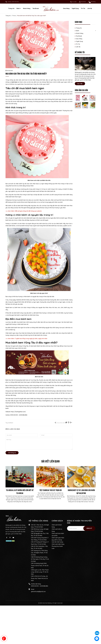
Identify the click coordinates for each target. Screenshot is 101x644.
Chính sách (57, 521)
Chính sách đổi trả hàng (57, 530)
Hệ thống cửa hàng (38, 521)
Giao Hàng (79, 39)
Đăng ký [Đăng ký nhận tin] (89, 528)
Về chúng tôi (80, 52)
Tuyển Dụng (79, 41)
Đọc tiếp (80, 84)
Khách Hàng (80, 33)
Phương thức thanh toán (57, 547)
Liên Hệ (78, 47)
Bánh (78, 31)
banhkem (11, 423)
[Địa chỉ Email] (81, 528)
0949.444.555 (15, 2)
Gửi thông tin (12, 453)
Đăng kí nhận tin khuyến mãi (79, 522)
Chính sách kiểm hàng (58, 544)
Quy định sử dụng (57, 540)
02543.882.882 (44, 586)
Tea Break (79, 36)
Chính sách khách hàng (57, 526)
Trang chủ (79, 28)
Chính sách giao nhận (58, 538)
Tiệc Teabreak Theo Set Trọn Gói (50, 490)
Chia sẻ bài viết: (60, 423)
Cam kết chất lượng (57, 542)
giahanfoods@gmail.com (38, 592)
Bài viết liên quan (50, 461)
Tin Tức (78, 44)
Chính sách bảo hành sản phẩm (58, 534)
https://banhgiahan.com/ (46, 401)
